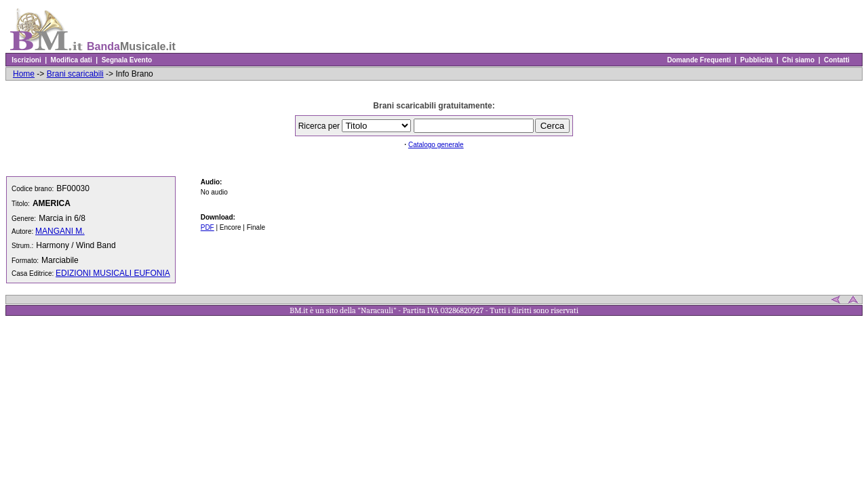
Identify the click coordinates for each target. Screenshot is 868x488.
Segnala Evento (127, 60)
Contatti (836, 60)
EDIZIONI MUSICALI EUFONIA (113, 273)
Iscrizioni (26, 60)
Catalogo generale (436, 145)
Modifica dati (71, 60)
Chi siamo (798, 60)
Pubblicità (756, 60)
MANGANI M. (60, 231)
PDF (208, 227)
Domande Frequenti (699, 60)
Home (24, 74)
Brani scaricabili (75, 74)
